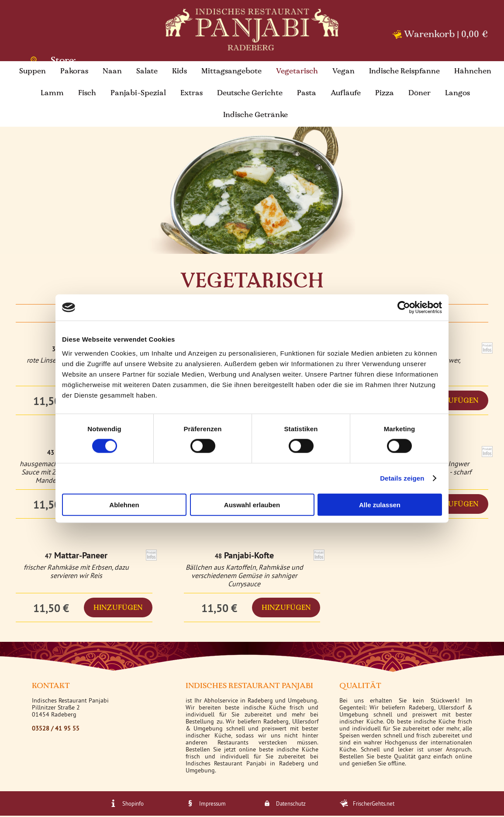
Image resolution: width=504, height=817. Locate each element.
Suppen (33, 73)
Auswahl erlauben (252, 504)
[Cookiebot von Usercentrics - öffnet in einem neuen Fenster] (404, 308)
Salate (147, 73)
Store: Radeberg (58, 59)
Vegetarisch (297, 73)
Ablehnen (124, 504)
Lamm (52, 95)
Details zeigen (402, 478)
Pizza (385, 95)
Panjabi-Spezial (138, 95)
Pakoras (74, 73)
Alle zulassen (380, 504)
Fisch (87, 95)
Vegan (343, 73)
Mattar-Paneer (81, 557)
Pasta (307, 95)
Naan (112, 73)
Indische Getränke (255, 117)
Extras (192, 95)
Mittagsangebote (231, 73)
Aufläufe (346, 95)
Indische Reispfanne (404, 73)
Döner (419, 95)
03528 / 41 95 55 (56, 730)
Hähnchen (473, 73)
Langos (457, 95)
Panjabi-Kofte (249, 557)
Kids (180, 73)
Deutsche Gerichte (250, 95)
